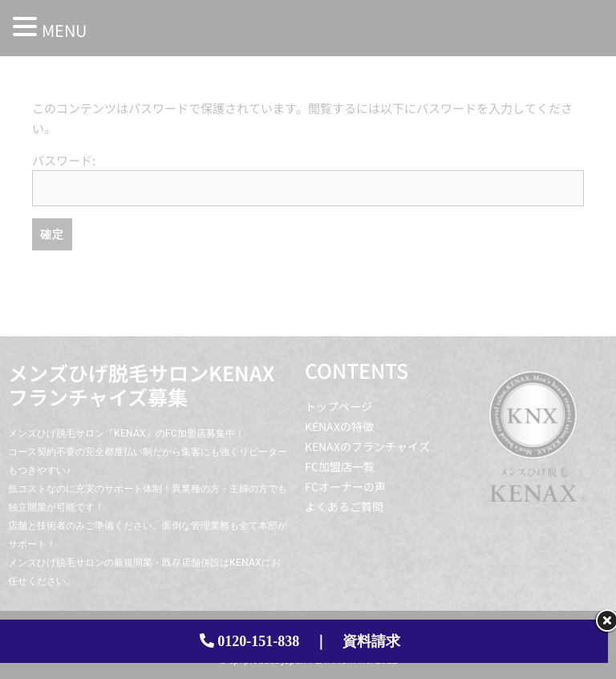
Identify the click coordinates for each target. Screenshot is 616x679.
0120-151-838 (258, 641)
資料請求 (371, 641)
